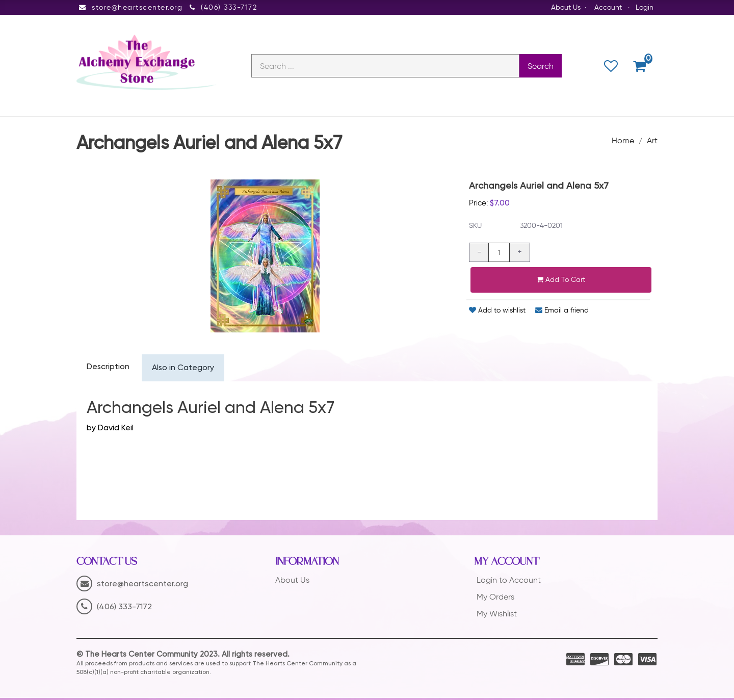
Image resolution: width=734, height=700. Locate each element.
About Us (566, 7)
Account (608, 7)
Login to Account (509, 581)
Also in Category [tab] (184, 370)
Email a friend (562, 312)
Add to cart (561, 281)
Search (541, 67)
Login (645, 7)
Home (623, 141)
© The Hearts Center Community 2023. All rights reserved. (183, 656)
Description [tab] (108, 369)
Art (652, 141)
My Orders (495, 598)
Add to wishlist (497, 312)
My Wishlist (497, 615)
